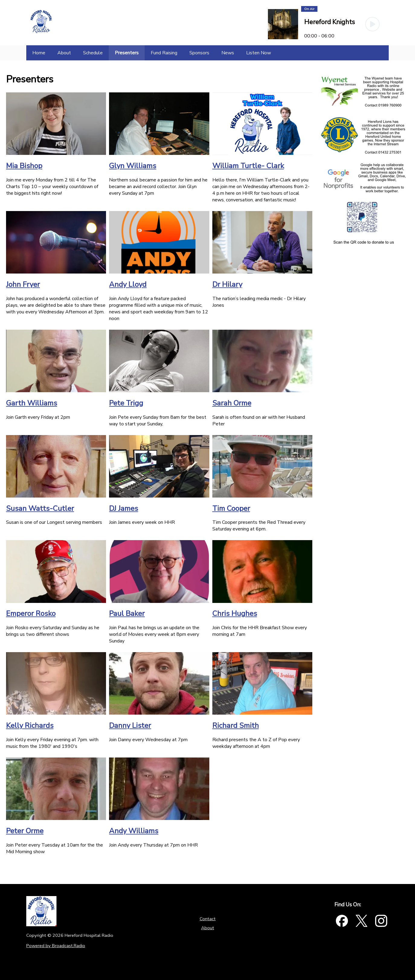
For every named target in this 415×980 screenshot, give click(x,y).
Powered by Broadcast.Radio (56, 946)
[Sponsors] (199, 53)
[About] (64, 53)
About (208, 928)
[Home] (39, 53)
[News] (228, 53)
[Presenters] (127, 53)
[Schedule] (93, 53)
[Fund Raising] (164, 53)
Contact (208, 919)
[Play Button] (372, 24)
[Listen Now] (259, 53)
